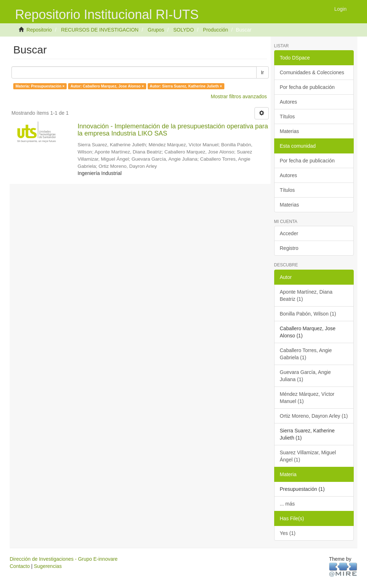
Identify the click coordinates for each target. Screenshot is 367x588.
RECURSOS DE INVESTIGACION (100, 30)
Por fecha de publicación (307, 87)
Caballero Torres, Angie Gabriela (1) (306, 354)
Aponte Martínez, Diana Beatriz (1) (306, 295)
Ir (263, 72)
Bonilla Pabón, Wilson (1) (308, 314)
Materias (290, 131)
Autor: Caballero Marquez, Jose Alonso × (107, 86)
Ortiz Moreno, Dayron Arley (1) (314, 416)
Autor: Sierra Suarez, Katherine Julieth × (186, 86)
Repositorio (39, 30)
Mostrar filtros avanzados (239, 96)
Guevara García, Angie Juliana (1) (305, 376)
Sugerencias (48, 566)
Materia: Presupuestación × (40, 86)
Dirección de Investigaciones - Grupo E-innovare (64, 559)
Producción (215, 30)
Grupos (156, 30)
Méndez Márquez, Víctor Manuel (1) (307, 398)
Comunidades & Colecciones (312, 72)
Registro (289, 248)
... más (287, 504)
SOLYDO (183, 30)
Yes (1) (288, 533)
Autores (289, 102)
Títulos (287, 117)
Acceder (289, 233)
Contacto (20, 566)
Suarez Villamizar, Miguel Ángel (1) (308, 456)
